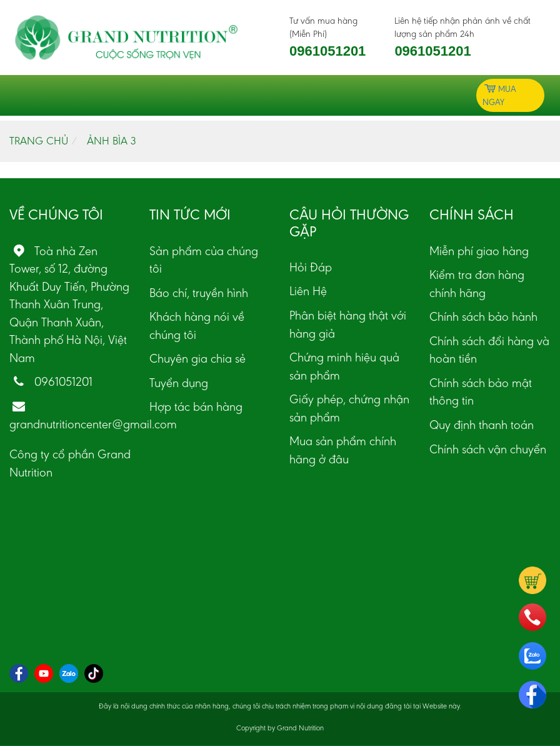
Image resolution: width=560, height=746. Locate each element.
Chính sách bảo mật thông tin (481, 392)
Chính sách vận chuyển (488, 449)
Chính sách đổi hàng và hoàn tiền (489, 350)
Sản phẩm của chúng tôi (204, 260)
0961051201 (327, 51)
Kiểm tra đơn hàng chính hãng (477, 284)
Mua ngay (499, 95)
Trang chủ (39, 141)
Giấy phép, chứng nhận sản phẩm (349, 408)
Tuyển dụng (179, 383)
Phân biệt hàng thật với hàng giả (348, 324)
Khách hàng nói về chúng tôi (197, 325)
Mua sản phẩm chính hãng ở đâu (343, 450)
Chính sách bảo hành (483, 316)
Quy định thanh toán (482, 425)
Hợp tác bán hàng (196, 406)
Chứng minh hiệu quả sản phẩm (344, 366)
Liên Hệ (308, 291)
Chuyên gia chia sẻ (197, 358)
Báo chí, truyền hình (199, 293)
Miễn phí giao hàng (479, 251)
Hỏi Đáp (311, 267)
